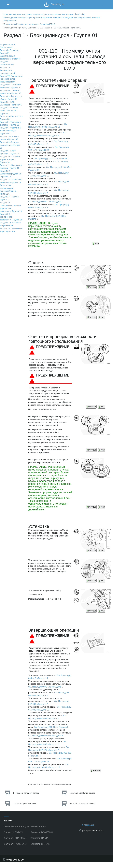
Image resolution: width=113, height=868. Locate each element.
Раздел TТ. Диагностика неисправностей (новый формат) (11, 79)
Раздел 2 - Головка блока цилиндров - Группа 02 (9, 111)
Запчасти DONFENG (42, 832)
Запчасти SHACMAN (15, 838)
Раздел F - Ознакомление (7, 63)
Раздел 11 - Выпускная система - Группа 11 (11, 167)
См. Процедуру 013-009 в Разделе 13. (48, 126)
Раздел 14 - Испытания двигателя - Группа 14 (11, 181)
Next (96, 243)
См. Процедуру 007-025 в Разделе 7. (48, 163)
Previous (91, 287)
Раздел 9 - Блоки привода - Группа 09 (10, 152)
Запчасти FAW (38, 826)
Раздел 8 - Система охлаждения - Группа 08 (10, 145)
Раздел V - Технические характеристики (11, 230)
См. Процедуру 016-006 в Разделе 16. (48, 174)
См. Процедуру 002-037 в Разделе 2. (48, 134)
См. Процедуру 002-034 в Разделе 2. (51, 159)
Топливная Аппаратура (17, 826)
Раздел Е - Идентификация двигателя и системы (10, 56)
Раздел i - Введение (9, 50)
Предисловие (6, 47)
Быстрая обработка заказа (82, 793)
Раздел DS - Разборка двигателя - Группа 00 (10, 86)
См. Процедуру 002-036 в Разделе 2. (48, 717)
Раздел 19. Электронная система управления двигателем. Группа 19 (11, 207)
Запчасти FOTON (13, 832)
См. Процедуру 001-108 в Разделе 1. (46, 202)
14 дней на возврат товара (82, 804)
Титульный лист (7, 44)
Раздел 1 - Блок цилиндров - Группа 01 (11, 103)
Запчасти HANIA (39, 838)
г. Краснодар (88, 825)
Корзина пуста (103, 8)
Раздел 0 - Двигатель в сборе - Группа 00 (11, 98)
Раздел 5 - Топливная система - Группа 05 (10, 124)
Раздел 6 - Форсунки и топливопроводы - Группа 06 (11, 131)
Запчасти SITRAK (40, 844)
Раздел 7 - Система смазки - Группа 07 (9, 138)
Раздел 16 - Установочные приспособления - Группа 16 (9, 190)
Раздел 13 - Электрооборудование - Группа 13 (11, 174)
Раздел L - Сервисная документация (10, 224)
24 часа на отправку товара (26, 793)
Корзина (100, 5)
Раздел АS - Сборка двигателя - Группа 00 (10, 92)
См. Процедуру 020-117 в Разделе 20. (49, 149)
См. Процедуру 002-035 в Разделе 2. (48, 143)
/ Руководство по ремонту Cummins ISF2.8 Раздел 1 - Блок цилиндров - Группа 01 (42, 28)
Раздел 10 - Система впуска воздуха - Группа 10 (10, 159)
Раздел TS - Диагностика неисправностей (8, 70)
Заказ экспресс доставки (25, 804)
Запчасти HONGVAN (15, 844)
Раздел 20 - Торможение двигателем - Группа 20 (11, 217)
